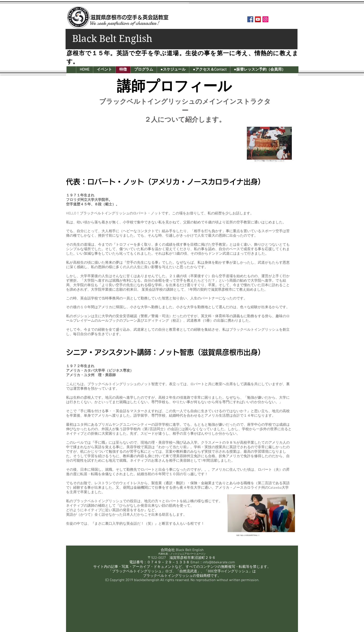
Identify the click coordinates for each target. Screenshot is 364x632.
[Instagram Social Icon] (265, 19)
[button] (104, 70)
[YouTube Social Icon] (258, 19)
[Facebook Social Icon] (250, 19)
